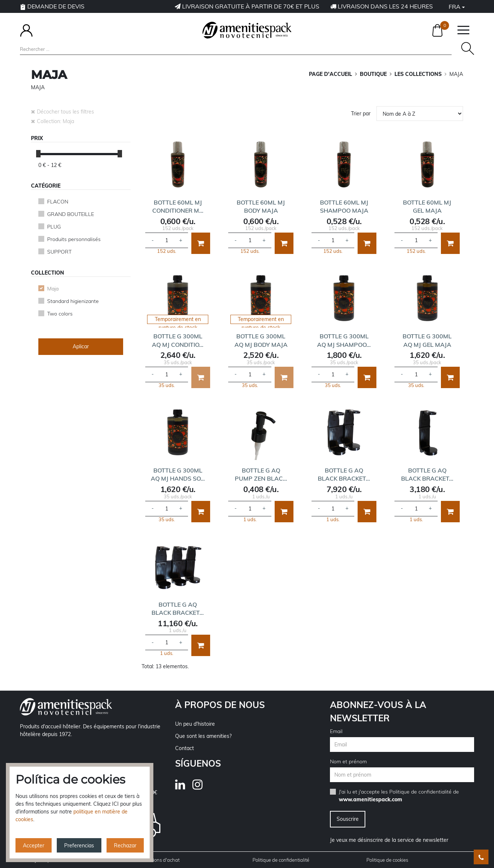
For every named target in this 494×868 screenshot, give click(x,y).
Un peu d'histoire (195, 724)
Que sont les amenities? (203, 736)
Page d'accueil (331, 74)
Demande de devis (52, 6)
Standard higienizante (73, 301)
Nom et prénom (348, 761)
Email (336, 731)
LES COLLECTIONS (418, 74)
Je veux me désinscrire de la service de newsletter (389, 840)
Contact (185, 748)
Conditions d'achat (159, 860)
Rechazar (125, 846)
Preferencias (79, 846)
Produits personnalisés (74, 239)
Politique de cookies (387, 860)
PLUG (54, 227)
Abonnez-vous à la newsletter (378, 711)
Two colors (60, 314)
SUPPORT (59, 252)
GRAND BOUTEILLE (71, 214)
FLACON (58, 202)
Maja (53, 289)
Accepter (34, 846)
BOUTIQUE (373, 74)
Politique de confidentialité (420, 792)
